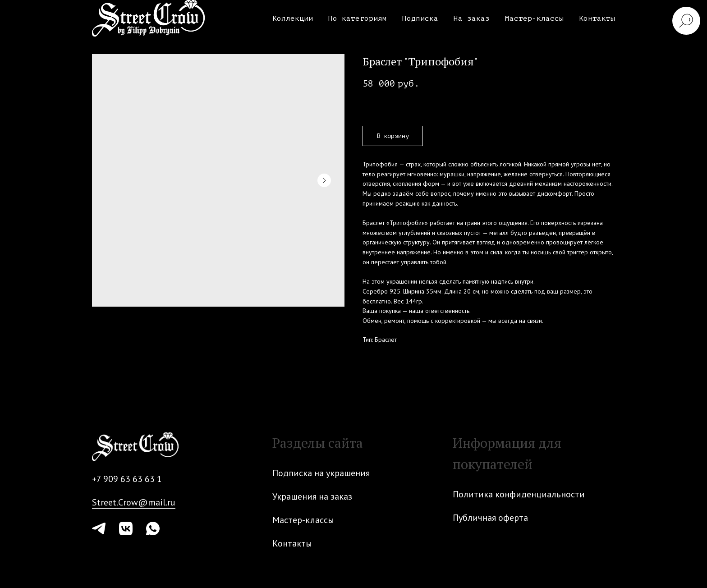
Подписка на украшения (321, 473)
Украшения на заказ (312, 496)
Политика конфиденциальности (519, 494)
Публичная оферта (490, 518)
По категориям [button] (358, 18)
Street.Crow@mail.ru (134, 502)
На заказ (472, 18)
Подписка (420, 18)
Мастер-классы (534, 18)
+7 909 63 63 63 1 (127, 479)
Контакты (597, 18)
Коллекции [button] (293, 18)
